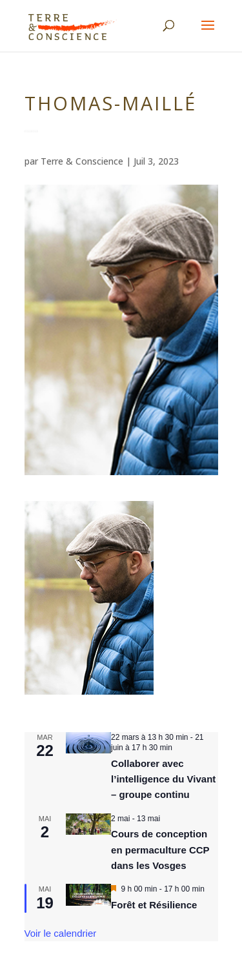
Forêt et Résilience (154, 905)
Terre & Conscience (82, 161)
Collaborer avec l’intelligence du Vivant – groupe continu (163, 779)
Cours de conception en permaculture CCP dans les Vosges (160, 850)
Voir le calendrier (61, 933)
